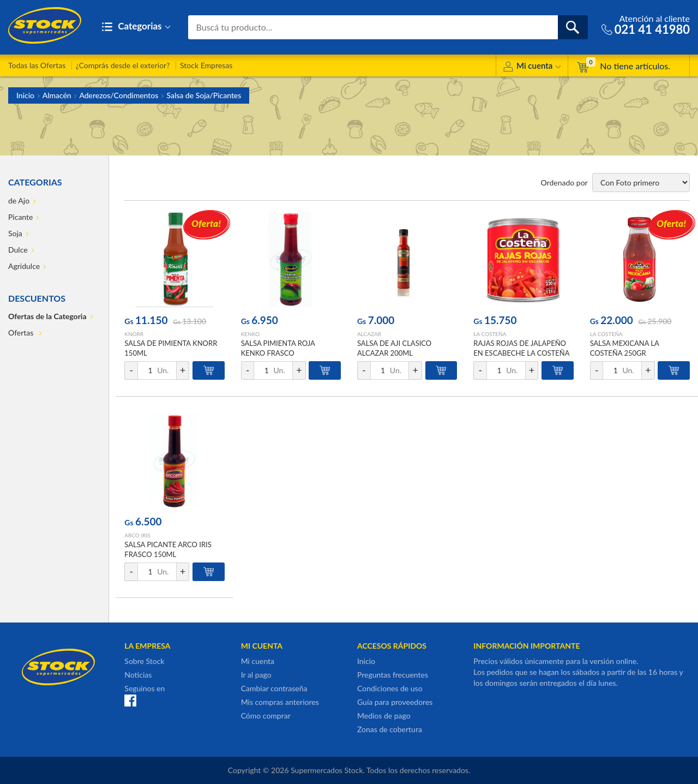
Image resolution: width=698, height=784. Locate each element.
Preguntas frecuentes (393, 675)
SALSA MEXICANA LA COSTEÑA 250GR (625, 348)
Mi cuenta (532, 67)
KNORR (134, 334)
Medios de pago (384, 716)
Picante (20, 217)
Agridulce (24, 266)
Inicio (25, 95)
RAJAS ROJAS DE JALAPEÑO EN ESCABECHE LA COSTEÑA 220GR (521, 353)
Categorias (136, 27)
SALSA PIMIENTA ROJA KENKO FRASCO (278, 348)
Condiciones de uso (390, 688)
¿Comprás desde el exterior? (123, 65)
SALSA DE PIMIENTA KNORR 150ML (171, 348)
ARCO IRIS (137, 535)
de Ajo (19, 201)
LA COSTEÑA (490, 334)
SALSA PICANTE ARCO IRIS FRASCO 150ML (168, 549)
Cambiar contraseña (274, 688)
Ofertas (22, 333)
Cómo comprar (266, 716)
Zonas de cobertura (390, 729)
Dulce (18, 250)
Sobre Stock (144, 661)
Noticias (138, 675)
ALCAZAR (369, 334)
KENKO (250, 334)
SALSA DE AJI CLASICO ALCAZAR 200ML (394, 348)
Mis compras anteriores (280, 702)
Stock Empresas (206, 65)
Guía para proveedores (395, 702)
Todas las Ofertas (37, 65)
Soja (15, 233)
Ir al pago (256, 675)
